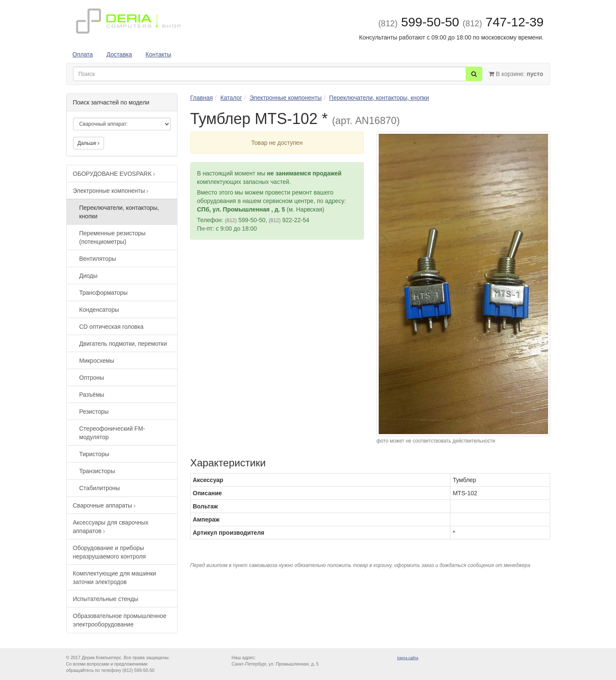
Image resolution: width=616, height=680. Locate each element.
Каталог (231, 98)
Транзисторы (97, 471)
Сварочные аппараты (104, 505)
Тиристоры (94, 454)
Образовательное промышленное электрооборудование (120, 620)
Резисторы (94, 412)
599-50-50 (419, 22)
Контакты (158, 54)
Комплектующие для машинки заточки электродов (115, 578)
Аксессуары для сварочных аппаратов (111, 527)
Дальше (89, 143)
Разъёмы (92, 395)
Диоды (89, 276)
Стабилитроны (100, 488)
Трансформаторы (104, 293)
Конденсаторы (99, 310)
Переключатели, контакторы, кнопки (119, 212)
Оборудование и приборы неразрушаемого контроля (110, 552)
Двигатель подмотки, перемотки (123, 344)
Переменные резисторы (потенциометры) (113, 237)
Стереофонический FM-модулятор (112, 433)
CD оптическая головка (112, 327)
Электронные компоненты (111, 191)
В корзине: (516, 74)
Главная (201, 98)
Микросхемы (97, 361)
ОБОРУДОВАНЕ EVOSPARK (114, 174)
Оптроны (92, 378)
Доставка (119, 54)
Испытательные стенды (106, 599)
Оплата (83, 54)
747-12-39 (503, 22)
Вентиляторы (98, 259)
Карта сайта (408, 658)
